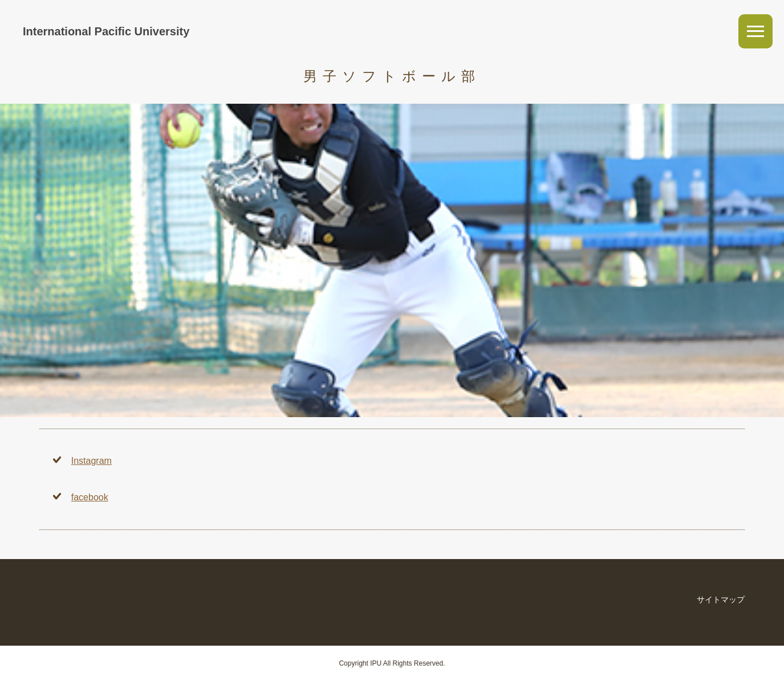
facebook (90, 497)
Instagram (92, 461)
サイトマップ (721, 600)
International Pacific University (106, 31)
